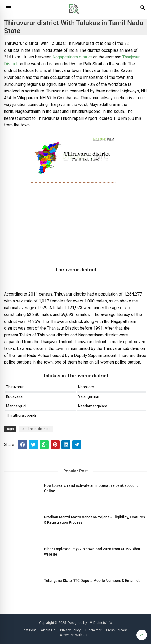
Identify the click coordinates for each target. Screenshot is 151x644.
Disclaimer (93, 630)
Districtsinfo (103, 623)
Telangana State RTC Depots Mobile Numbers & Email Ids (92, 581)
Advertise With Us (74, 635)
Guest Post (28, 630)
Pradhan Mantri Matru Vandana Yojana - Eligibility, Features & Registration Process (94, 520)
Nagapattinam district (72, 57)
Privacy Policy (70, 630)
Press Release (117, 630)
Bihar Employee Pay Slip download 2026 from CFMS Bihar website (92, 552)
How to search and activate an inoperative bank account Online (91, 488)
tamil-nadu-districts (36, 429)
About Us (48, 630)
